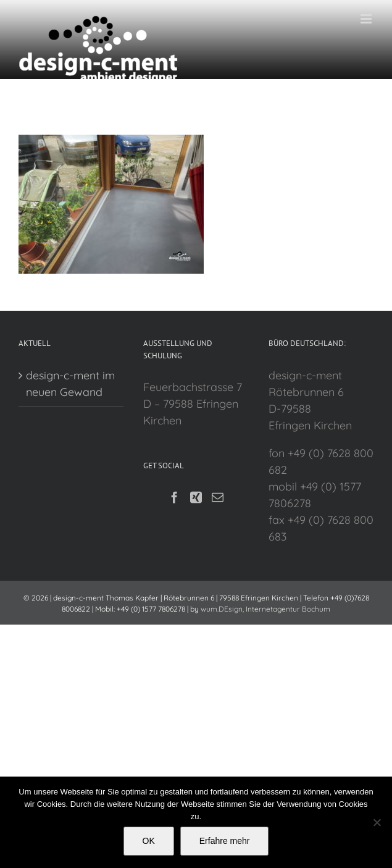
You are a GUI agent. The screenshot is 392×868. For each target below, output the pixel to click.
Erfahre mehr (225, 841)
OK (149, 841)
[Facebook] (174, 497)
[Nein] (377, 822)
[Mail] (218, 497)
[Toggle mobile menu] (367, 19)
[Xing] (196, 497)
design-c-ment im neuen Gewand (70, 384)
